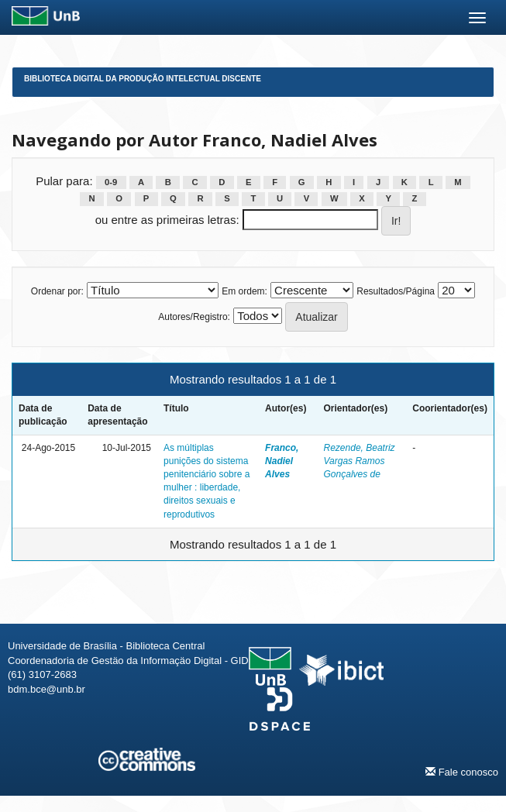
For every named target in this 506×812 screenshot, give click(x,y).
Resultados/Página (396, 291)
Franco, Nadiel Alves (282, 461)
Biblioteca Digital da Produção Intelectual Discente (143, 79)
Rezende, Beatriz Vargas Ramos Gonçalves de (360, 461)
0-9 (111, 182)
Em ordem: (244, 291)
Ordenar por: (57, 291)
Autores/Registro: (194, 317)
